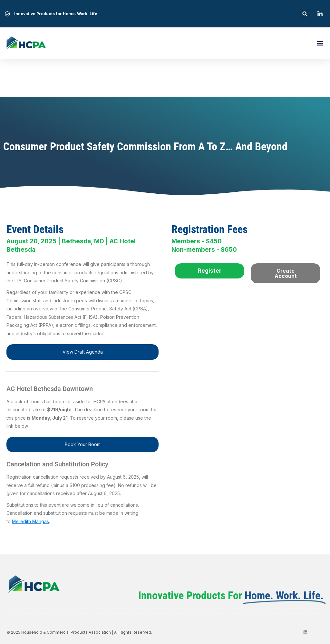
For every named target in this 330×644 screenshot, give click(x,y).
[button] (305, 14)
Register (210, 271)
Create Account (286, 273)
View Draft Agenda (83, 352)
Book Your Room (83, 444)
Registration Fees (209, 229)
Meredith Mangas (30, 521)
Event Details (35, 229)
